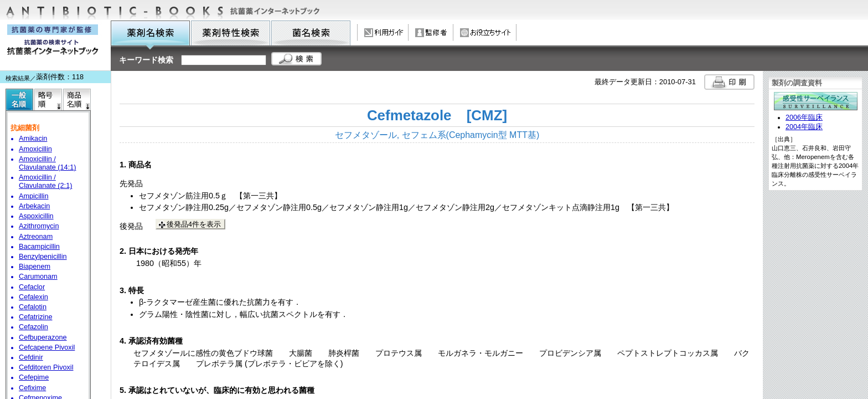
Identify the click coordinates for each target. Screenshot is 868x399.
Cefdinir (31, 357)
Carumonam (38, 277)
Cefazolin (33, 327)
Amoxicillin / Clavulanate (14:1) (47, 163)
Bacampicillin (39, 247)
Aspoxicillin (36, 216)
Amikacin (33, 139)
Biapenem (35, 267)
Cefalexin (33, 297)
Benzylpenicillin (43, 257)
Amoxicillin (35, 149)
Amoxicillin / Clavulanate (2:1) (45, 181)
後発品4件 (194, 224)
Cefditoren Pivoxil (46, 367)
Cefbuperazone (43, 337)
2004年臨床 (804, 127)
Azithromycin (39, 226)
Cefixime (32, 388)
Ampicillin (33, 196)
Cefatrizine (36, 317)
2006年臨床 (804, 117)
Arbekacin (34, 206)
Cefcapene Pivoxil (47, 347)
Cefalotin (33, 307)
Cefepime (34, 377)
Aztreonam (36, 237)
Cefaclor (32, 287)
